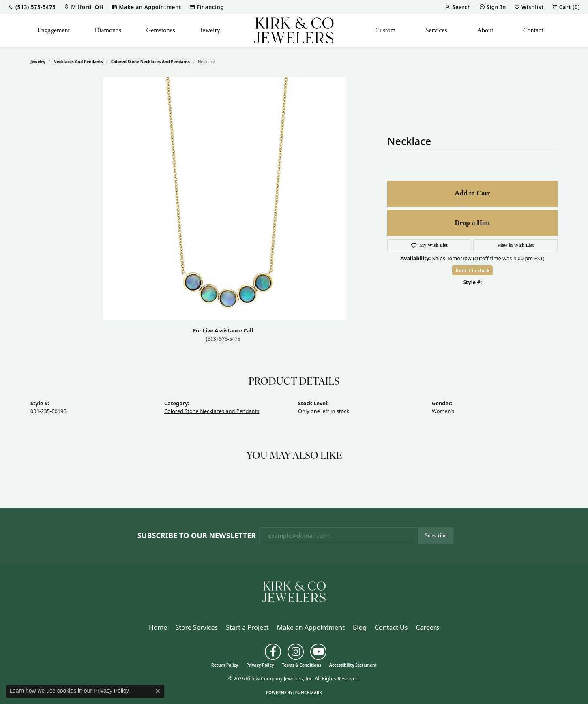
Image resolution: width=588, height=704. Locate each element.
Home (158, 627)
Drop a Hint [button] (472, 223)
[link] (84, 7)
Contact (533, 30)
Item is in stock (472, 270)
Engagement (54, 30)
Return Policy (225, 665)
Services (436, 30)
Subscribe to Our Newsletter (197, 536)
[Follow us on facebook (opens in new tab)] (273, 652)
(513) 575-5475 (223, 339)
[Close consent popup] (158, 691)
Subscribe (436, 536)
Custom (385, 30)
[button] (32, 7)
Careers (427, 627)
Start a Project (247, 627)
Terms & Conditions (302, 665)
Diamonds (108, 30)
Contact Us (391, 627)
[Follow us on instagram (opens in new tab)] (296, 652)
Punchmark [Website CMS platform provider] (309, 693)
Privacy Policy (260, 665)
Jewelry (210, 30)
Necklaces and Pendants (78, 62)
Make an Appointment (311, 627)
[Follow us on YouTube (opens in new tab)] (318, 652)
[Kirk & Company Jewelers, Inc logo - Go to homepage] (294, 30)
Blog (360, 627)
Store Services (196, 627)
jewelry (38, 62)
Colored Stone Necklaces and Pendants (151, 62)
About (485, 30)
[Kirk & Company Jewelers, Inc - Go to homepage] (294, 591)
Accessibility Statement (353, 665)
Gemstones (161, 30)
